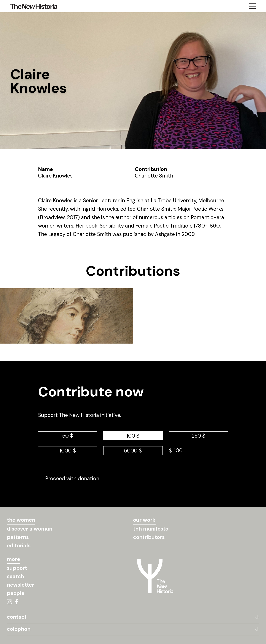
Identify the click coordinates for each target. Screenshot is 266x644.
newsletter (21, 585)
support (17, 568)
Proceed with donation (72, 478)
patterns (18, 537)
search (15, 576)
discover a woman (30, 529)
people (16, 593)
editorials (19, 546)
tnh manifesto (151, 529)
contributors (149, 537)
